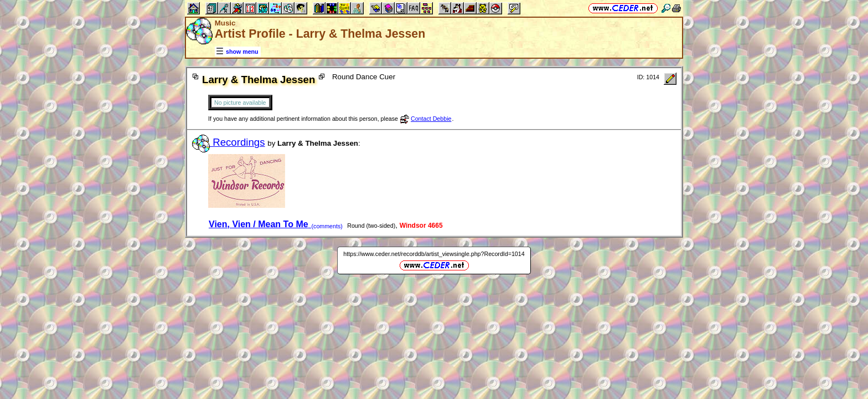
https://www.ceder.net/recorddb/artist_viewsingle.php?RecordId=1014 (434, 254)
